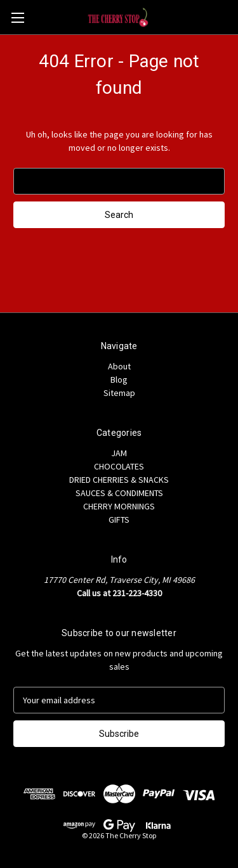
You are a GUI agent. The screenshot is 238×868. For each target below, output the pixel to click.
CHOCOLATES (119, 466)
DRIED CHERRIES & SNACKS (119, 480)
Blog (119, 380)
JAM (119, 453)
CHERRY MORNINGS (119, 506)
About (119, 366)
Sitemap (119, 393)
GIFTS (119, 520)
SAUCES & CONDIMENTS (119, 493)
